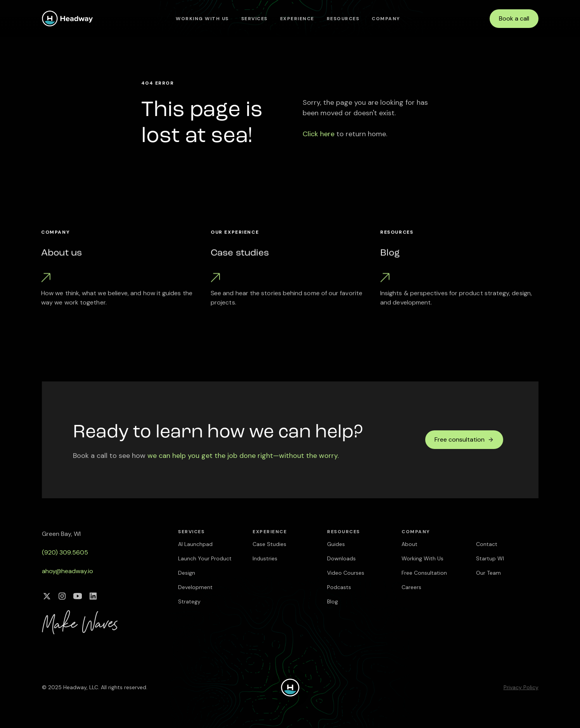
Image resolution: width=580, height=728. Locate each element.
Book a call (514, 18)
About (409, 544)
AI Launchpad (195, 544)
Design (187, 573)
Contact (487, 544)
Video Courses (346, 573)
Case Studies (269, 544)
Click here (319, 134)
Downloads (341, 558)
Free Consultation (424, 573)
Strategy (189, 601)
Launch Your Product (205, 558)
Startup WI (490, 558)
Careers (411, 587)
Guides (336, 544)
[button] (255, 19)
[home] (68, 18)
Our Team (488, 573)
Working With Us (202, 19)
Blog (332, 601)
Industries (265, 558)
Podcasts (339, 587)
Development (195, 587)
